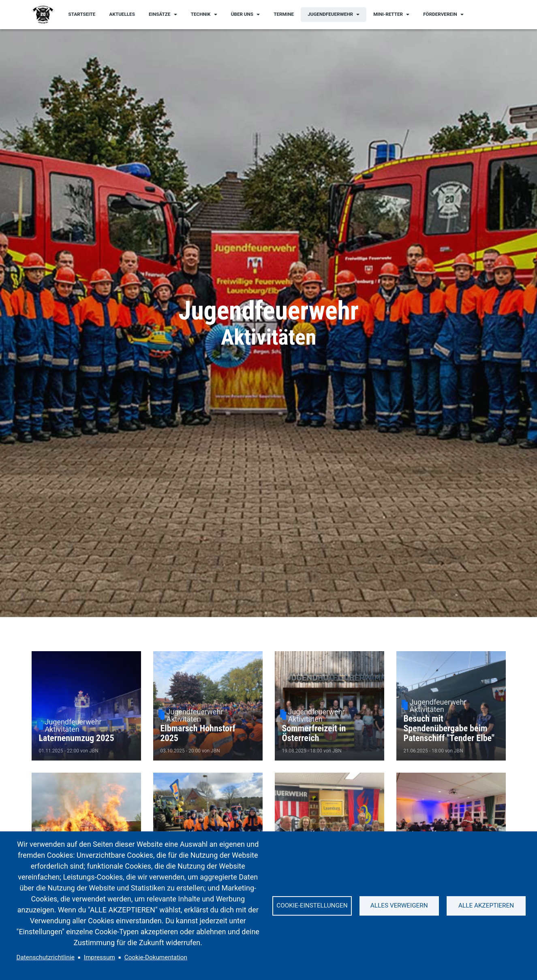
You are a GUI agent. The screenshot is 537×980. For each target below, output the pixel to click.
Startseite (82, 14)
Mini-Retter (388, 14)
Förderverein (440, 14)
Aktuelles (122, 14)
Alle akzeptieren (486, 905)
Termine (284, 14)
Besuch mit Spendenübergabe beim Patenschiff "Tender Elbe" (449, 728)
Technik (201, 14)
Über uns (242, 14)
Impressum (99, 957)
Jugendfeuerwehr (330, 14)
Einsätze (160, 14)
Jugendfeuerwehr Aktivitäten (73, 725)
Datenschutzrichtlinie (46, 957)
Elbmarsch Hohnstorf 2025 (198, 733)
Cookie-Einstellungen (312, 905)
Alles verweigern (399, 905)
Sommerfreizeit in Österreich (314, 733)
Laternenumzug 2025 (77, 738)
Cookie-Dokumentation (156, 957)
